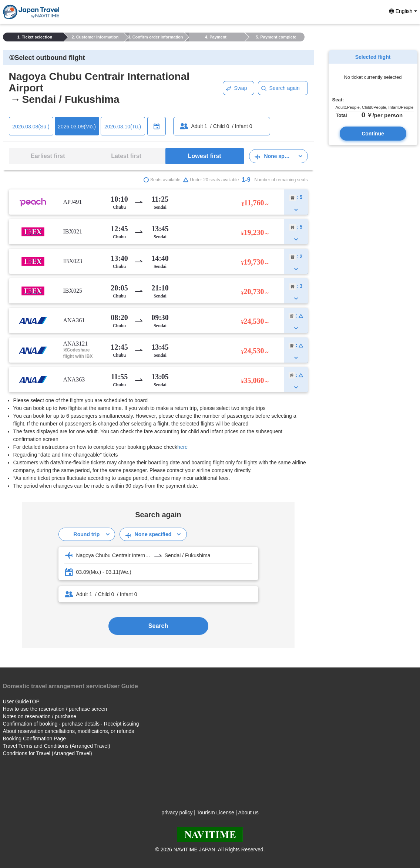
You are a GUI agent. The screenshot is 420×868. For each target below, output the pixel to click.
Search (158, 626)
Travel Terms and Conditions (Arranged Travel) (57, 746)
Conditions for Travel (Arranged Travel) (48, 753)
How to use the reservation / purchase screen (55, 709)
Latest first (126, 156)
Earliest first (48, 156)
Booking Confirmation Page (34, 739)
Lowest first (205, 156)
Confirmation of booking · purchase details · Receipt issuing (71, 724)
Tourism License (216, 813)
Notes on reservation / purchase (40, 716)
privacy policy (177, 813)
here (182, 447)
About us (248, 813)
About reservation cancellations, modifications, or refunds (69, 731)
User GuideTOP (21, 702)
